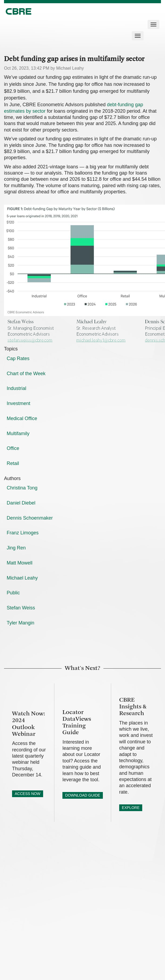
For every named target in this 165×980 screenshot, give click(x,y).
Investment (18, 403)
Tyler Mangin (20, 623)
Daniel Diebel (21, 503)
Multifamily (18, 434)
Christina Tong (22, 488)
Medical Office (22, 418)
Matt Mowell (20, 563)
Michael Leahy (22, 578)
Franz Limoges (23, 533)
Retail (13, 463)
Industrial (16, 388)
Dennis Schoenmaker (30, 518)
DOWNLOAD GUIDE (83, 795)
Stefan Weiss (21, 608)
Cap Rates (18, 358)
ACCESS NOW (28, 794)
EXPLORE (131, 808)
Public (13, 593)
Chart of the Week (26, 374)
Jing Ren (16, 548)
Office (13, 448)
